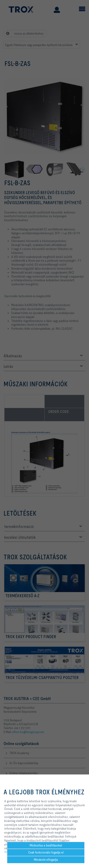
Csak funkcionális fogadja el (46, 852)
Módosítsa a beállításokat (46, 845)
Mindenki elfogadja (46, 860)
